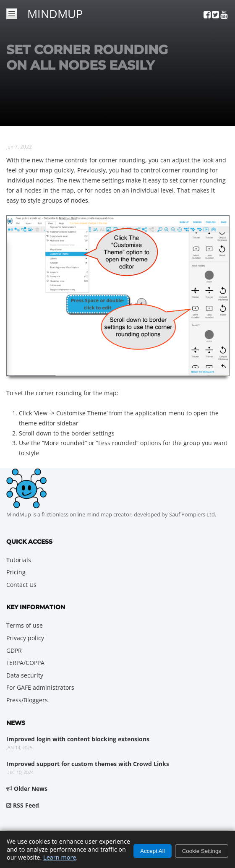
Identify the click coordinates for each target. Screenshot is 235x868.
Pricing (16, 572)
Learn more (60, 857)
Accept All (153, 851)
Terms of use (25, 625)
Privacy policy (25, 638)
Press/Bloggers (27, 700)
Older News (31, 788)
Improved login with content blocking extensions (78, 739)
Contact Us (21, 585)
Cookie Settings (202, 851)
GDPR (14, 650)
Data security (25, 675)
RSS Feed (26, 805)
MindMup (55, 13)
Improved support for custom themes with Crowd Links (88, 764)
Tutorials (19, 560)
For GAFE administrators (40, 687)
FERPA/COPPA (25, 663)
